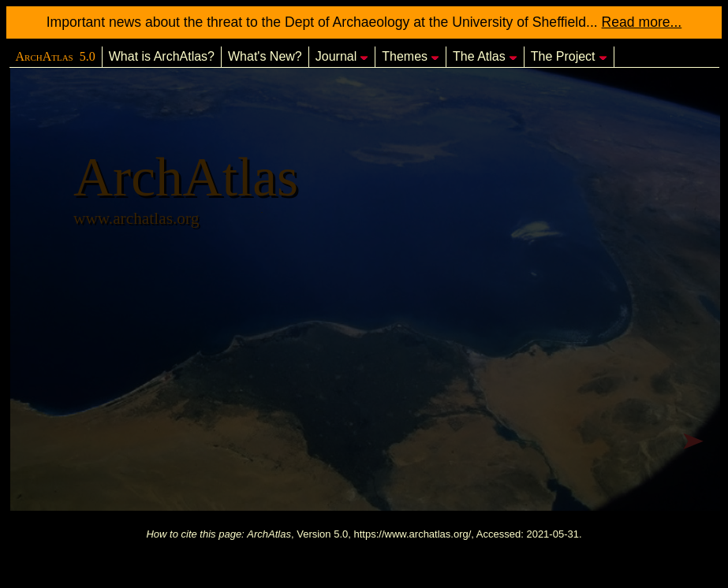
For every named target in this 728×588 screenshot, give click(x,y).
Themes (411, 56)
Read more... (642, 22)
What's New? (265, 56)
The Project (569, 56)
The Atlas (485, 56)
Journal (342, 56)
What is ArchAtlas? (162, 56)
